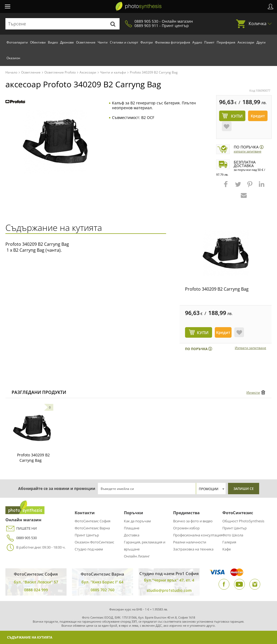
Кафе (227, 549)
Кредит (258, 116)
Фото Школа (233, 535)
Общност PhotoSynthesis (243, 521)
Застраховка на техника (193, 549)
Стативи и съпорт (124, 42)
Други (261, 42)
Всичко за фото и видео (193, 521)
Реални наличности (190, 542)
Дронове (67, 42)
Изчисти (253, 392)
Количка (258, 24)
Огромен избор (186, 528)
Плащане (132, 528)
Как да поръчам (137, 521)
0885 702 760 (103, 590)
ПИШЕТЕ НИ (21, 528)
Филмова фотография (173, 42)
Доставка (132, 535)
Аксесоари (246, 42)
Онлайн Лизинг (137, 556)
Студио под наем (89, 549)
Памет (209, 42)
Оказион (13, 58)
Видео (53, 42)
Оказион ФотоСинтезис (94, 542)
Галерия (229, 542)
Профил (271, 6)
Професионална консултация (198, 535)
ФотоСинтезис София (93, 521)
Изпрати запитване (248, 151)
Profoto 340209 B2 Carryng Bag (217, 289)
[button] (226, 187)
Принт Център (87, 535)
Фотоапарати (17, 42)
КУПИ (203, 333)
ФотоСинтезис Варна (92, 528)
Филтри (147, 42)
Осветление (86, 42)
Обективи (38, 42)
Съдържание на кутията (30, 637)
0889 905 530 (21, 538)
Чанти (103, 42)
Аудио (197, 42)
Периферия (226, 42)
